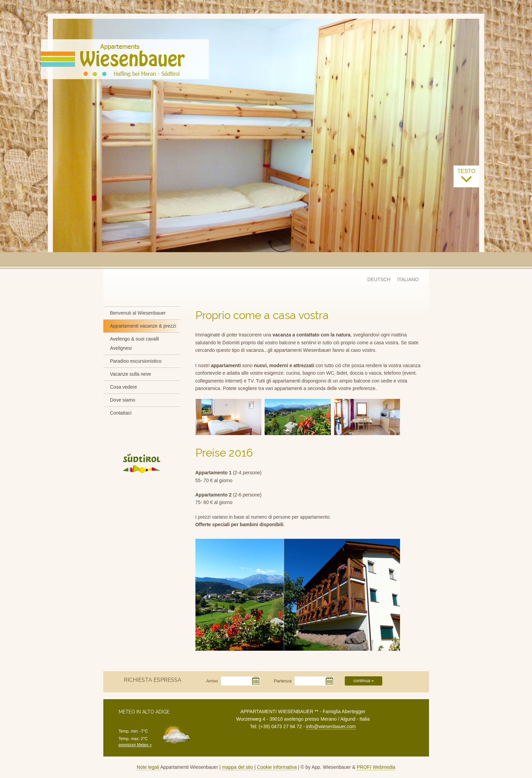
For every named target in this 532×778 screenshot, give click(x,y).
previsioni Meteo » (135, 745)
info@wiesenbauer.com (331, 726)
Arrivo (212, 681)
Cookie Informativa (277, 767)
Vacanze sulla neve (131, 374)
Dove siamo (123, 400)
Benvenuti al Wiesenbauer (138, 313)
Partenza (283, 681)
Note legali (149, 767)
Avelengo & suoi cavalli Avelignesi (135, 343)
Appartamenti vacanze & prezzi (143, 326)
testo (466, 176)
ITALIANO (408, 279)
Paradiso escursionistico (136, 361)
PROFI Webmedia (376, 767)
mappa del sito (238, 767)
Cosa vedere (124, 387)
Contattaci (121, 413)
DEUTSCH (379, 279)
